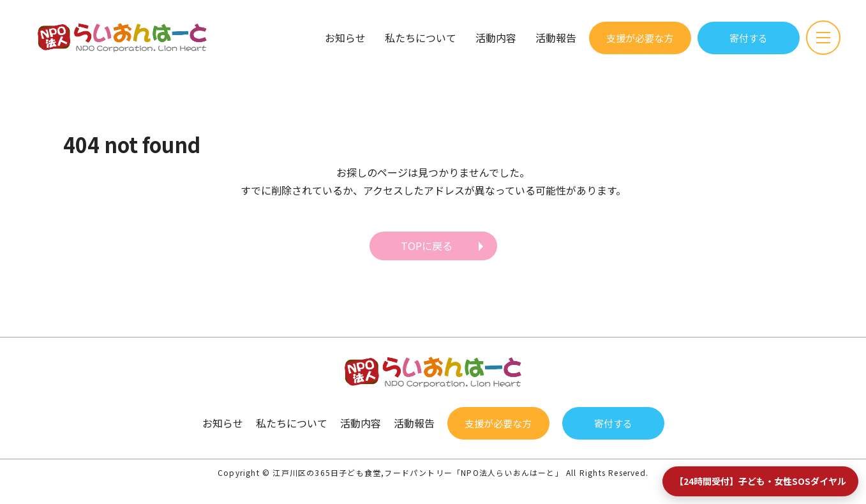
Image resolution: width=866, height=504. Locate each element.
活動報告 (556, 38)
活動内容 (496, 38)
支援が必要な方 (640, 38)
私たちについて (421, 38)
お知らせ (345, 38)
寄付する (749, 38)
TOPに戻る (427, 246)
